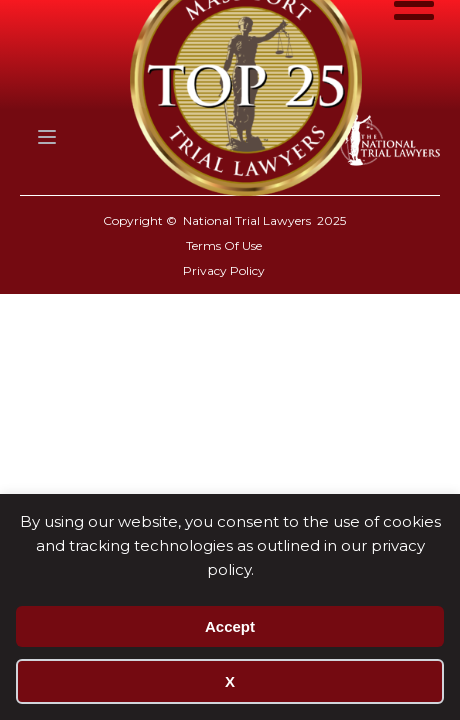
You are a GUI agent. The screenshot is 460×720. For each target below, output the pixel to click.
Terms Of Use (224, 245)
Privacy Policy (224, 270)
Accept (230, 626)
